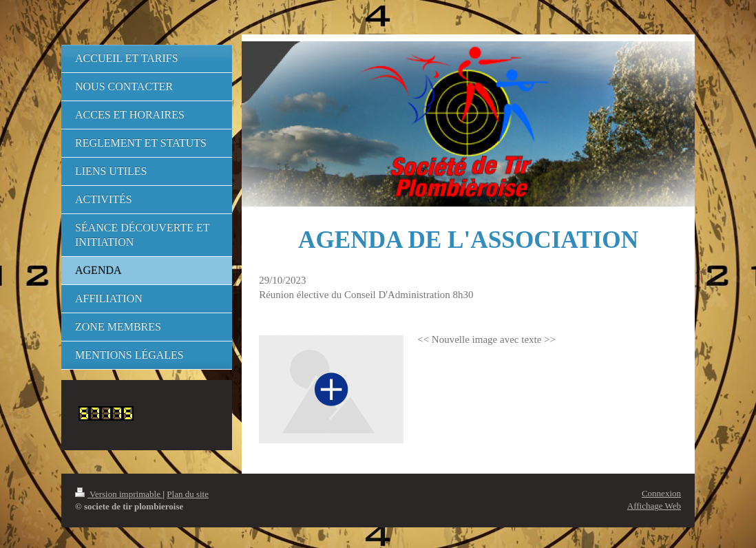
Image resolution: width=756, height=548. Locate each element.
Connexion (661, 493)
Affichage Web (654, 506)
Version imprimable (119, 494)
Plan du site (188, 494)
